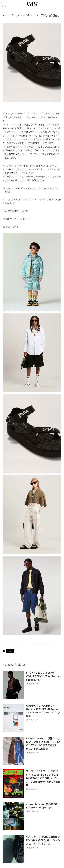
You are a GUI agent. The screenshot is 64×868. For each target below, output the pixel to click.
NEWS (10, 651)
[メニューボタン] (4, 4)
